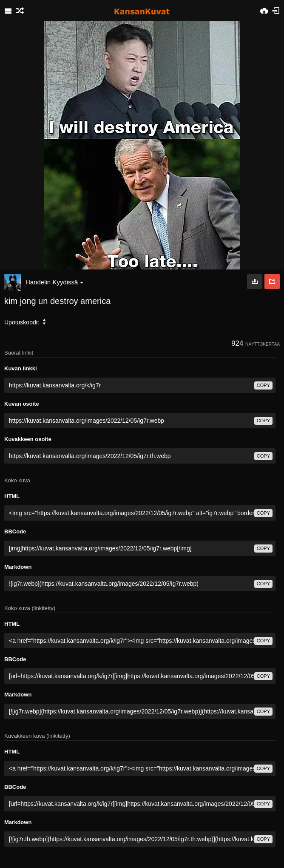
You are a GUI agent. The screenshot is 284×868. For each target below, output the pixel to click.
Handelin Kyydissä (54, 282)
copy (263, 385)
